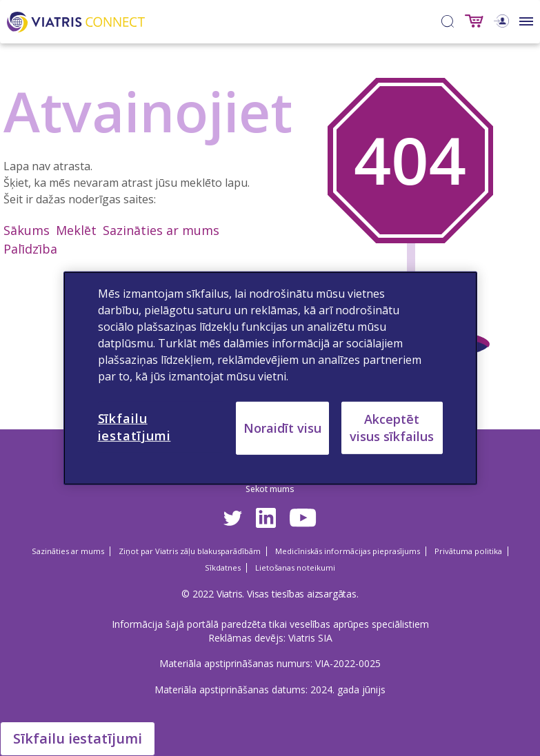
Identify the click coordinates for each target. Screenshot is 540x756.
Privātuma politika (468, 551)
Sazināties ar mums (161, 230)
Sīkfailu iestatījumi (78, 738)
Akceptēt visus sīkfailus (392, 427)
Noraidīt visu (282, 427)
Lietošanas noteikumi (295, 568)
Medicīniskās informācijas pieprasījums (348, 551)
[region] (270, 378)
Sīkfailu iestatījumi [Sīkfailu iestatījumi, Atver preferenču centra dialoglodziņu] (134, 426)
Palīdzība (30, 249)
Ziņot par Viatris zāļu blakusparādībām (190, 551)
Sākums (27, 230)
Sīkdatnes (223, 568)
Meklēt (76, 230)
